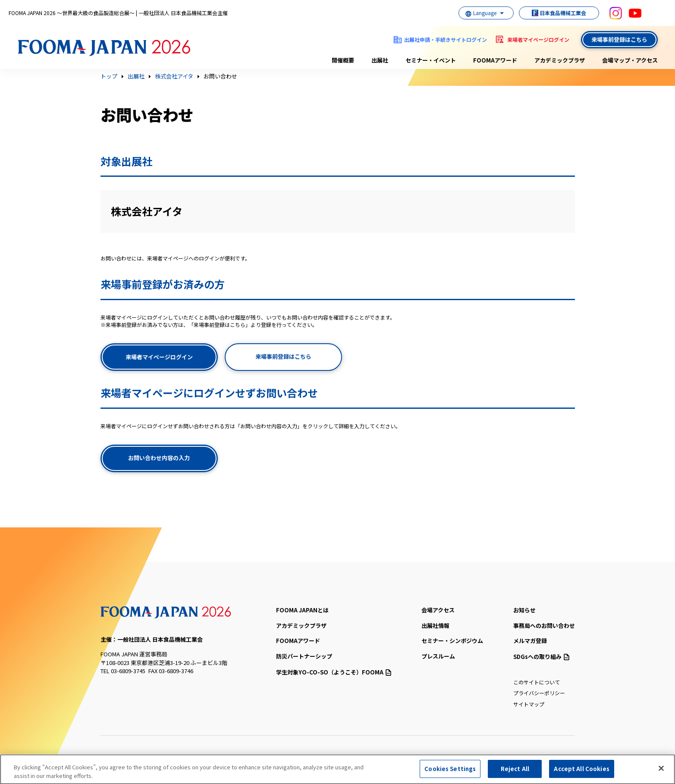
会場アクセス (438, 610)
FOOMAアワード (495, 60)
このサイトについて (537, 682)
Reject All (515, 771)
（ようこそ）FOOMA (334, 672)
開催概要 (343, 60)
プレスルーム (438, 656)
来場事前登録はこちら (619, 39)
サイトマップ (529, 704)
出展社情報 (435, 626)
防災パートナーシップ (304, 656)
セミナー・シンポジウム (452, 641)
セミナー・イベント (431, 60)
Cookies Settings (450, 771)
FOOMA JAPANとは (302, 610)
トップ (109, 76)
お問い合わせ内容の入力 (159, 458)
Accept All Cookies (581, 771)
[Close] (661, 771)
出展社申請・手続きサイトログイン (446, 39)
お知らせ (524, 610)
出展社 (380, 60)
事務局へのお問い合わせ (544, 626)
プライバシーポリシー (539, 693)
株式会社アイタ (174, 76)
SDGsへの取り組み (541, 657)
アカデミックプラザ (560, 60)
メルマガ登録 (530, 641)
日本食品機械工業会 (554, 13)
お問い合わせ (220, 76)
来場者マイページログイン (538, 39)
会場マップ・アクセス (630, 60)
